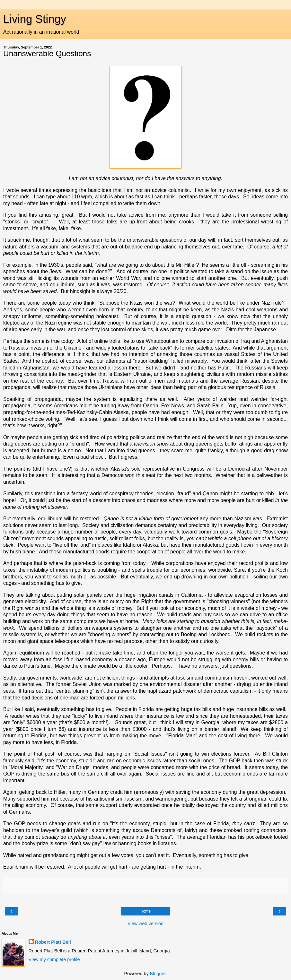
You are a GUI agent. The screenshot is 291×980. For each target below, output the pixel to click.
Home (145, 911)
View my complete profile (54, 959)
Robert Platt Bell (53, 942)
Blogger (158, 974)
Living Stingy (35, 19)
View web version (145, 924)
